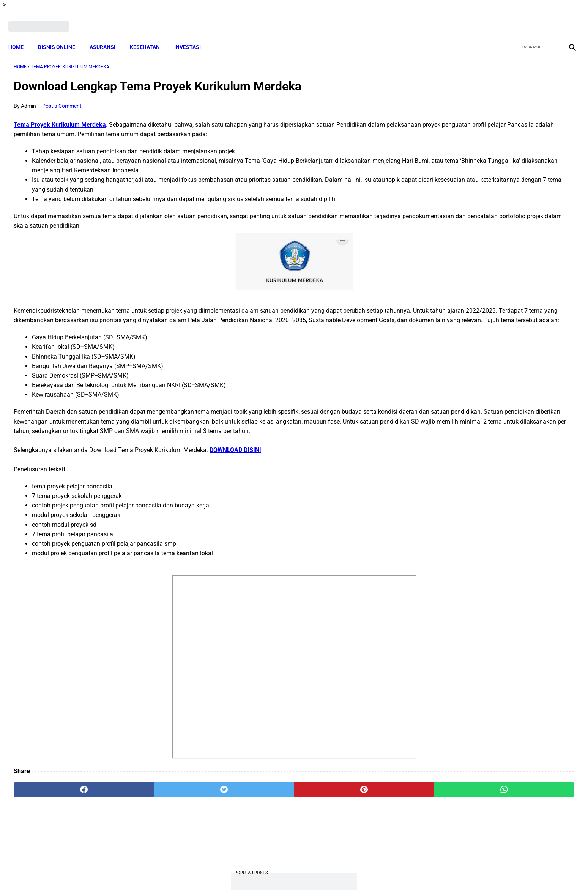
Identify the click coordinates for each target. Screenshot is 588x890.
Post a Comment (62, 98)
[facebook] (513, 18)
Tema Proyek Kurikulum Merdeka (60, 117)
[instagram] (566, 18)
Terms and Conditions (278, 871)
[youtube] (548, 18)
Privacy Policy (328, 871)
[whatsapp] (345, 801)
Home (21, 34)
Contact (361, 871)
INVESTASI (193, 34)
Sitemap (388, 871)
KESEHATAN (150, 34)
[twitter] (530, 18)
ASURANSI (108, 34)
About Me (202, 871)
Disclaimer (233, 871)
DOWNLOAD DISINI (235, 462)
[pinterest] (250, 801)
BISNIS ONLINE (62, 34)
